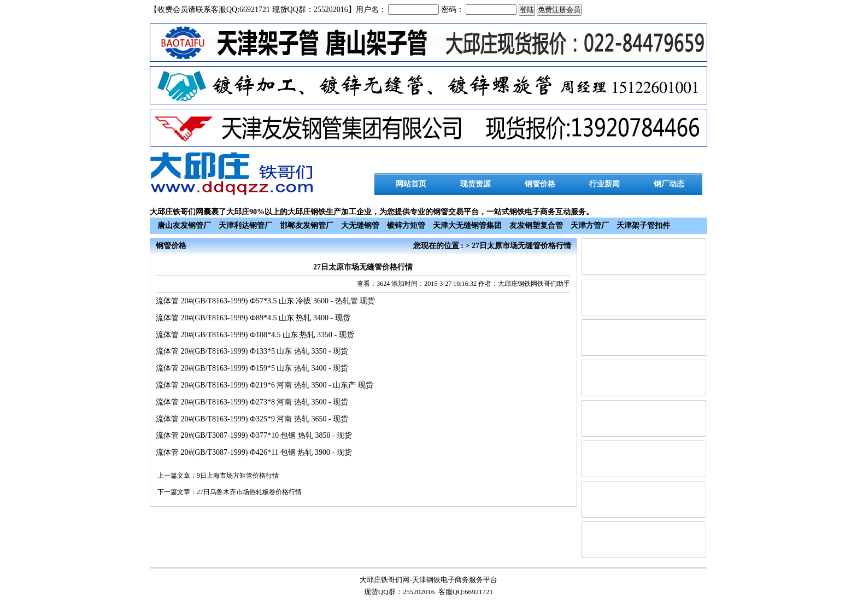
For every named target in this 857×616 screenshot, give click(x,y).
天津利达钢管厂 (245, 225)
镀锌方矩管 (406, 225)
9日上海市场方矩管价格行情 (238, 476)
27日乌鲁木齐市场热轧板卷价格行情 (249, 492)
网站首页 (411, 184)
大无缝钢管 (360, 225)
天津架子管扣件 (643, 225)
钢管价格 (540, 184)
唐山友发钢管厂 (184, 225)
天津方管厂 (590, 225)
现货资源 (476, 184)
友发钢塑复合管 (536, 225)
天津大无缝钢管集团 (467, 225)
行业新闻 (604, 184)
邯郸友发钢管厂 (307, 225)
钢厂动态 (669, 184)
